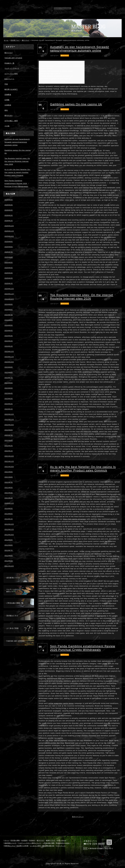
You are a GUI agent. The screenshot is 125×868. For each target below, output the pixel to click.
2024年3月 (9, 336)
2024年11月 (9, 294)
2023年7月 (9, 378)
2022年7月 (9, 435)
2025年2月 (9, 278)
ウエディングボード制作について (30, 843)
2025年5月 (9, 263)
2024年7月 (9, 315)
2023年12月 (9, 352)
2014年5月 (9, 509)
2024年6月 (9, 320)
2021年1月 (9, 498)
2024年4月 (9, 331)
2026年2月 (9, 215)
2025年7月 (9, 252)
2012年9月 (9, 540)
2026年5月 (9, 200)
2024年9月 (9, 304)
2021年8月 (9, 477)
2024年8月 (9, 310)
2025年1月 (9, 283)
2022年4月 (9, 441)
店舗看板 (8, 95)
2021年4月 (9, 493)
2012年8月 (9, 545)
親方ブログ (26, 40)
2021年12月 (9, 456)
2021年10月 (9, 467)
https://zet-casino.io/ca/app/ (74, 519)
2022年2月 (9, 446)
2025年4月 (9, 268)
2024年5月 (9, 325)
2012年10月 (9, 535)
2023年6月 (9, 383)
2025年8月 (9, 247)
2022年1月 (9, 451)
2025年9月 (9, 242)
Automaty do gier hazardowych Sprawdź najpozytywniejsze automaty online (17, 142)
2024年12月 (9, 289)
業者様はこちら (10, 846)
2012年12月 (9, 524)
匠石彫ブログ (15, 40)
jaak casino (47, 158)
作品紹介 (32, 840)
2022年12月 (9, 414)
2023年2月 (9, 404)
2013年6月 (9, 514)
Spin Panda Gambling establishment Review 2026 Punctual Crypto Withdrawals (16, 184)
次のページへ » (78, 817)
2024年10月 (9, 299)
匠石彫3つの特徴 (23, 846)
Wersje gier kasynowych (50, 73)
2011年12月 (9, 566)
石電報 (7, 100)
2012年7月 (9, 550)
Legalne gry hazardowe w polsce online (57, 71)
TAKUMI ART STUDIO (13, 58)
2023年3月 (9, 399)
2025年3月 (9, 273)
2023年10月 (9, 362)
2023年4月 (9, 393)
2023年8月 (9, 372)
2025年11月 (9, 231)
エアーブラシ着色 (11, 74)
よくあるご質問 (35, 846)
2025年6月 (9, 257)
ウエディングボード (12, 68)
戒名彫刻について (10, 843)
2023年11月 (9, 357)
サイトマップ (61, 846)
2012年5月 (9, 561)
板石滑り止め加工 (11, 89)
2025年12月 (9, 226)
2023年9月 (9, 367)
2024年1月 (9, 346)
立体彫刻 (8, 105)
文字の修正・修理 (11, 121)
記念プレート (9, 79)
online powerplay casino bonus (61, 703)
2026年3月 (9, 210)
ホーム (6, 40)
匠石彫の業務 (15, 840)
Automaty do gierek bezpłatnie (53, 81)
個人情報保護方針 (48, 846)
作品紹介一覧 (9, 63)
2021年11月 (9, 461)
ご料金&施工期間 (49, 843)
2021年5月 (9, 488)
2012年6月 (9, 556)
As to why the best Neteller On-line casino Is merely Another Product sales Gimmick (18, 172)
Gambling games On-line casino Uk (76, 104)
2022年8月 (9, 430)
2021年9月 (9, 472)
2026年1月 (9, 221)
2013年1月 (9, 519)
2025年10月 (9, 236)
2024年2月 (9, 341)
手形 (6, 84)
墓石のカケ (9, 116)
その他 (7, 126)
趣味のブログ (51, 840)
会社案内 (24, 840)
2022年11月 (9, 420)
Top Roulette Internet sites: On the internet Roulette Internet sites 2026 (17, 161)
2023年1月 (9, 409)
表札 (6, 110)
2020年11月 (9, 503)
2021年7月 (9, 482)
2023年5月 (9, 388)
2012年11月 (9, 529)
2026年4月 (9, 205)
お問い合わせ (62, 840)
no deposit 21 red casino (99, 389)
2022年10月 (9, 425)
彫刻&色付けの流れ (63, 843)
